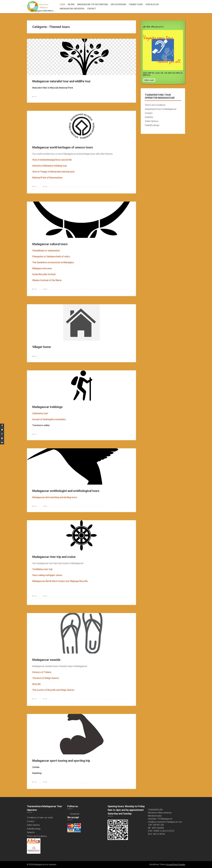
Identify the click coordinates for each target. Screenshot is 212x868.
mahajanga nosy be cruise (60, 597)
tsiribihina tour (97, 598)
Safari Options (151, 121)
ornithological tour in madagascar (104, 506)
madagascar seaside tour (82, 699)
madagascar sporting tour (126, 782)
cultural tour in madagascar (59, 289)
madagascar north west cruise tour (117, 596)
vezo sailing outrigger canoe (118, 598)
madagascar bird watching (59, 506)
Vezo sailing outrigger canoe (47, 575)
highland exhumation (88, 289)
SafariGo (149, 117)
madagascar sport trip (118, 782)
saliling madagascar (58, 598)
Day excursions (118, 4)
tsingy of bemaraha (80, 187)
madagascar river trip (36, 597)
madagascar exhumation (113, 289)
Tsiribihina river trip (92, 598)
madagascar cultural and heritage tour (113, 186)
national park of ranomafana (47, 187)
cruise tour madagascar (58, 596)
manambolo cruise (76, 597)
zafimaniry (107, 187)
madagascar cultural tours (96, 289)
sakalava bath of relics (47, 290)
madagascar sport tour (102, 782)
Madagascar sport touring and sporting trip (61, 761)
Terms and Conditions (155, 105)
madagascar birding (67, 506)
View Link (149, 80)
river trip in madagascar (44, 598)
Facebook (75, 814)
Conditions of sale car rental (40, 818)
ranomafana (65, 187)
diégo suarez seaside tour (51, 699)
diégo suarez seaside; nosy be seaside (62, 699)
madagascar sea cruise (43, 597)
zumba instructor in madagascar (80, 783)
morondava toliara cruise (90, 597)
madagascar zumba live (71, 783)
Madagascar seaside (46, 660)
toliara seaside (120, 699)
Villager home (42, 347)
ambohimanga (50, 186)
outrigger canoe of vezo (114, 597)
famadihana (72, 289)
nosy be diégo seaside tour (107, 699)
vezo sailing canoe (110, 598)
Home (63, 4)
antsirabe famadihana (51, 289)
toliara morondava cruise (74, 598)
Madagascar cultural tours (50, 244)
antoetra (68, 186)
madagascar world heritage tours (38, 187)
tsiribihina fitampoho (70, 290)
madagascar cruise (89, 596)
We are (71, 4)
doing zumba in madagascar (61, 782)
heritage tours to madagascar (93, 186)
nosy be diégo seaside (99, 699)
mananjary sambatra (40, 290)
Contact (92, 9)
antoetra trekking (72, 186)
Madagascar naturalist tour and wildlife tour (61, 81)
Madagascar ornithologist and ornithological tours (66, 491)
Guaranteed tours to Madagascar (161, 109)
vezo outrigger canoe (103, 598)
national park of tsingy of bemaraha (57, 187)
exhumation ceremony (67, 289)
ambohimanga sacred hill (63, 186)
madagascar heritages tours (124, 186)
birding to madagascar (51, 506)
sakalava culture (53, 290)
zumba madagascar (98, 783)
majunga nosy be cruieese (68, 597)
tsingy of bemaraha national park (89, 187)
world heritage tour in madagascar (99, 187)
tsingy (76, 187)
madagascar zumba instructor (62, 783)
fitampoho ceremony (81, 289)
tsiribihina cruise (80, 598)
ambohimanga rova (55, 186)
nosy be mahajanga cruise (98, 597)
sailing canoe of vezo (51, 598)
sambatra (58, 290)
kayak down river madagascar (70, 782)
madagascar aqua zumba (87, 782)
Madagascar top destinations (93, 4)
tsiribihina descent (86, 598)
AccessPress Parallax (176, 864)
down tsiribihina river (73, 596)
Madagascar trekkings (47, 407)
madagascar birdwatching (74, 506)
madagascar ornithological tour (84, 506)
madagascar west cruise (51, 597)
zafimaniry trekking (112, 187)
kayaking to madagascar (79, 782)
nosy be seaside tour (115, 699)
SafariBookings (152, 125)
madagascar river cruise (127, 596)
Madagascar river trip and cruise (54, 557)
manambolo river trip (82, 597)
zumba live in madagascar (90, 783)
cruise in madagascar (51, 596)
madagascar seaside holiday (73, 699)
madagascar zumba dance (52, 783)
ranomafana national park (71, 187)
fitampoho (76, 289)
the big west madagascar (66, 598)
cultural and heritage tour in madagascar (82, 186)
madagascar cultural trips (104, 289)
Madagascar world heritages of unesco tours (63, 147)
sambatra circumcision (63, 290)
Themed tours (136, 4)
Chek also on (152, 4)
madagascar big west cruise (81, 596)
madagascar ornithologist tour (94, 506)
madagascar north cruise (97, 596)
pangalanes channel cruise (123, 597)
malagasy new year (120, 289)
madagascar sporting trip (36, 783)
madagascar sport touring (110, 782)
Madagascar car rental (72, 9)
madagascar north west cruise (106, 596)
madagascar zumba (44, 783)
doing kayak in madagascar (51, 782)
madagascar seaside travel (91, 699)
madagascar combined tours (102, 186)
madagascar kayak (95, 782)
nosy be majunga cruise (107, 597)
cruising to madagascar (66, 596)
